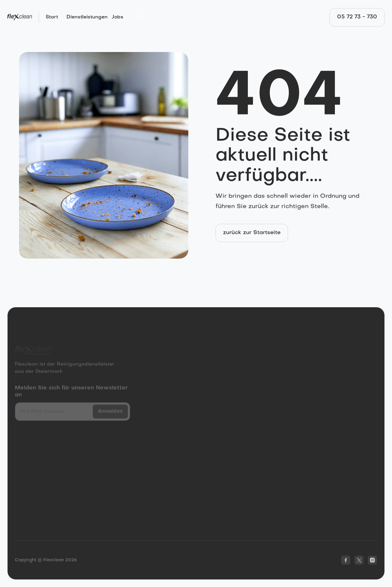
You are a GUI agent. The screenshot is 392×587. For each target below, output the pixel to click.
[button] (139, 17)
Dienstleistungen (87, 17)
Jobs (118, 17)
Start (52, 17)
